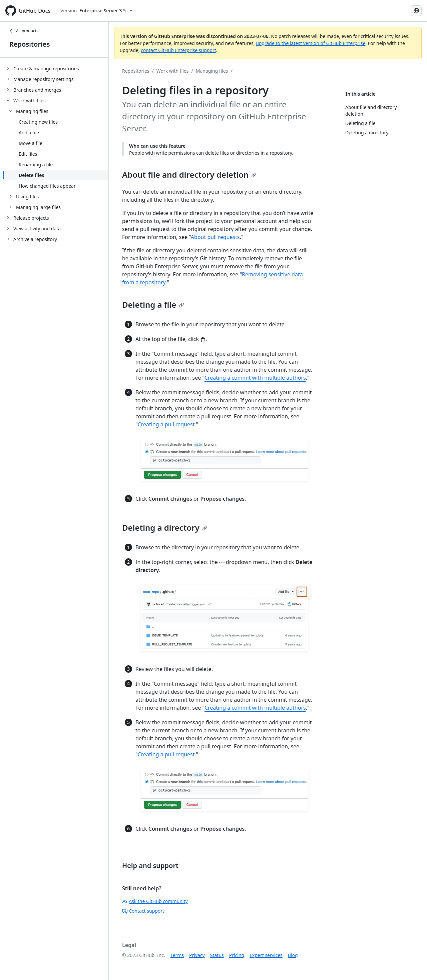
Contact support (143, 911)
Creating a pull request (166, 424)
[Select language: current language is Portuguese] (416, 11)
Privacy (197, 955)
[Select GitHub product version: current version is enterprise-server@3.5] (96, 11)
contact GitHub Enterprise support (178, 50)
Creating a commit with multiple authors (255, 378)
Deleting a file (153, 304)
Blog (293, 955)
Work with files (173, 71)
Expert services (266, 955)
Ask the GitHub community (155, 901)
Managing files (212, 71)
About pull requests (215, 237)
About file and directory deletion (189, 174)
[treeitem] (57, 68)
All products (24, 31)
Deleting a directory (165, 527)
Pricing (237, 955)
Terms (177, 955)
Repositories (30, 44)
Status (217, 955)
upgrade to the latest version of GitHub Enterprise (311, 43)
